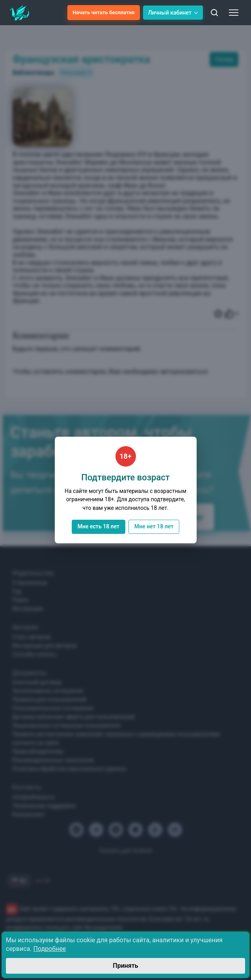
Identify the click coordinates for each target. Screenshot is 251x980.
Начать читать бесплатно (103, 12)
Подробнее (50, 949)
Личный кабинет (173, 13)
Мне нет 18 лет (154, 526)
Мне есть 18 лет (99, 526)
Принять (125, 966)
